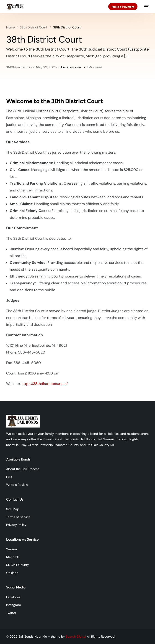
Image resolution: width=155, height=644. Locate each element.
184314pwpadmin (19, 67)
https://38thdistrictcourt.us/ (45, 384)
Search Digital (76, 636)
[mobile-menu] (145, 7)
